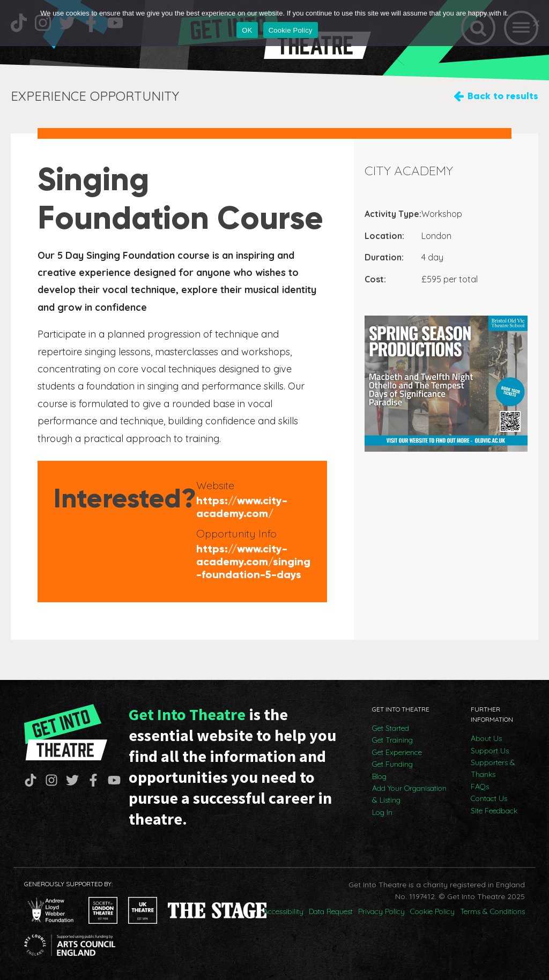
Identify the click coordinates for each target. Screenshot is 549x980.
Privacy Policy (381, 911)
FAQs (480, 787)
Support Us (490, 751)
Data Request (331, 911)
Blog (379, 776)
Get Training (392, 740)
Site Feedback (494, 811)
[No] (536, 23)
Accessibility (283, 911)
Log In (382, 812)
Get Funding (392, 764)
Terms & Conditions (492, 911)
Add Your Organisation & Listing (409, 794)
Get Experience (397, 752)
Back (503, 96)
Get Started (391, 728)
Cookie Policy (432, 911)
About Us (486, 738)
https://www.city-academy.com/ (242, 507)
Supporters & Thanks (493, 768)
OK (247, 30)
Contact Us (489, 798)
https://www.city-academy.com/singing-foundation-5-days (253, 562)
